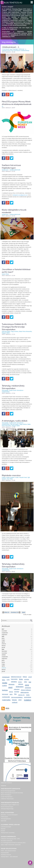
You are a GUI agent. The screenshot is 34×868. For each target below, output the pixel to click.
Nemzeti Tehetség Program (7, 807)
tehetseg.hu (15, 35)
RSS (7, 708)
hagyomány (14, 679)
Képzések (3, 829)
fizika (21, 679)
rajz (30, 682)
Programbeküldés (5, 853)
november (4, 631)
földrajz (25, 677)
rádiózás (21, 684)
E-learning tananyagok (6, 827)
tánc (4, 680)
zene (27, 685)
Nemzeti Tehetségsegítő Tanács (8, 791)
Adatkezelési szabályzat (6, 783)
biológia (5, 690)
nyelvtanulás (6, 697)
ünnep (20, 682)
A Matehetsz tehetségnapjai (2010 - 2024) (10, 839)
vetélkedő (15, 702)
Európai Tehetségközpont (7, 797)
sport (10, 687)
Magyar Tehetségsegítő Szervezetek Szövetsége (12, 793)
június (3, 662)
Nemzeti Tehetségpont (6, 795)
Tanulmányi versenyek (6, 855)
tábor (26, 682)
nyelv (8, 680)
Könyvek (3, 831)
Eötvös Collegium (26, 690)
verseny (14, 682)
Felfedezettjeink (4, 817)
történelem (20, 687)
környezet (5, 694)
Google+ (8, 94)
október (4, 655)
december (4, 651)
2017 (3, 629)
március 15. (21, 695)
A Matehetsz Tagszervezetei (7, 799)
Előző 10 (6, 612)
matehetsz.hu (6, 36)
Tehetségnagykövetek (6, 819)
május (3, 640)
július (3, 638)
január (3, 647)
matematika (6, 700)
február (4, 646)
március (4, 644)
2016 (3, 636)
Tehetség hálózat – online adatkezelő (9, 857)
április (3, 642)
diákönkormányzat (16, 677)
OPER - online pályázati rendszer (8, 851)
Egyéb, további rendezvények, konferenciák (11, 845)
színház (27, 679)
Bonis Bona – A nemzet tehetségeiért (9, 815)
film (16, 694)
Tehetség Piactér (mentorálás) (8, 833)
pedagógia (28, 688)
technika (17, 692)
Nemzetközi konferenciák (7, 841)
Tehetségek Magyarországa (7, 809)
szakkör (4, 686)
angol (30, 677)
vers (11, 694)
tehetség (12, 684)
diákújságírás (25, 692)
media (5, 683)
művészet (6, 677)
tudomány (17, 689)
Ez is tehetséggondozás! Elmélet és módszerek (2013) (13, 843)
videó (20, 700)
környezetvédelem (17, 697)
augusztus (4, 635)
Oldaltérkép (3, 786)
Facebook (4, 94)
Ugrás (24, 612)
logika (28, 695)
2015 (3, 649)
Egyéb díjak (4, 821)
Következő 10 (16, 612)
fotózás (14, 700)
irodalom (28, 700)
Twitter (12, 94)
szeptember (5, 633)
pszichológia (28, 697)
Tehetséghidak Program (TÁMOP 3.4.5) (10, 805)
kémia (11, 692)
